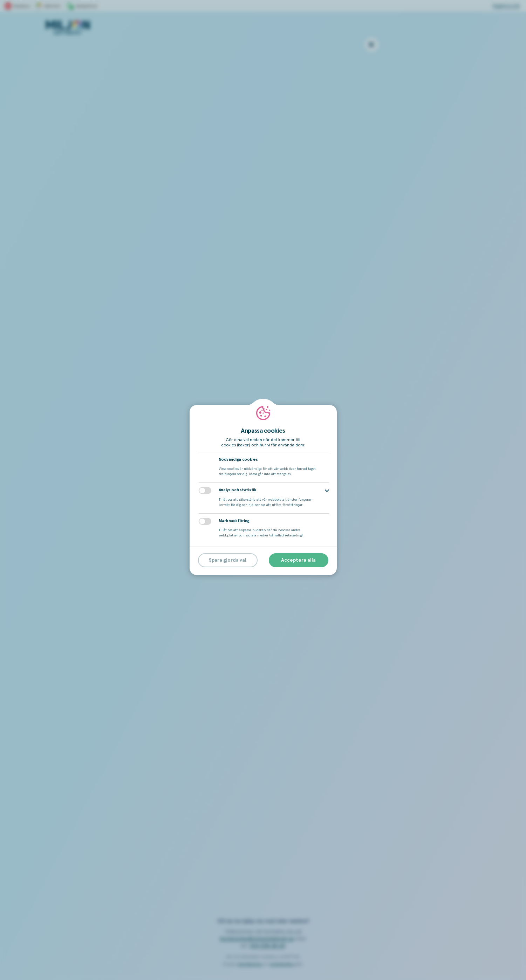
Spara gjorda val (228, 560)
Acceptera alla (298, 560)
